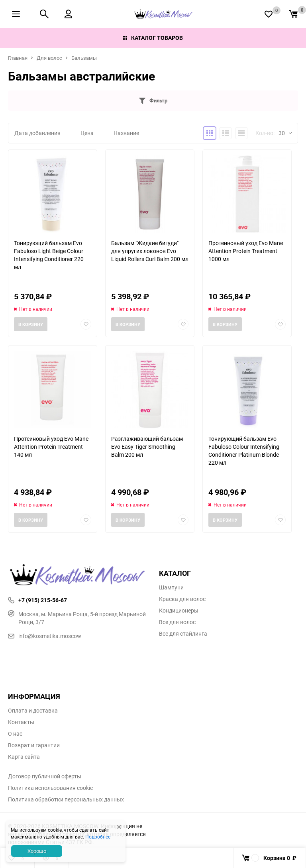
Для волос (49, 58)
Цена (87, 133)
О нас (15, 734)
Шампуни (171, 587)
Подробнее (98, 837)
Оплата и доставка (33, 711)
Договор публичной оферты (45, 776)
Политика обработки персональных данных (66, 799)
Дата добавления (37, 133)
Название (126, 133)
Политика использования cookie (50, 788)
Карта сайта (24, 757)
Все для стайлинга (183, 634)
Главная (18, 58)
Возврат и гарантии (34, 745)
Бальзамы (84, 58)
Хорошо (37, 851)
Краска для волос (182, 599)
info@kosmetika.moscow (45, 636)
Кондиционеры (179, 611)
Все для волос (177, 622)
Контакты (21, 722)
